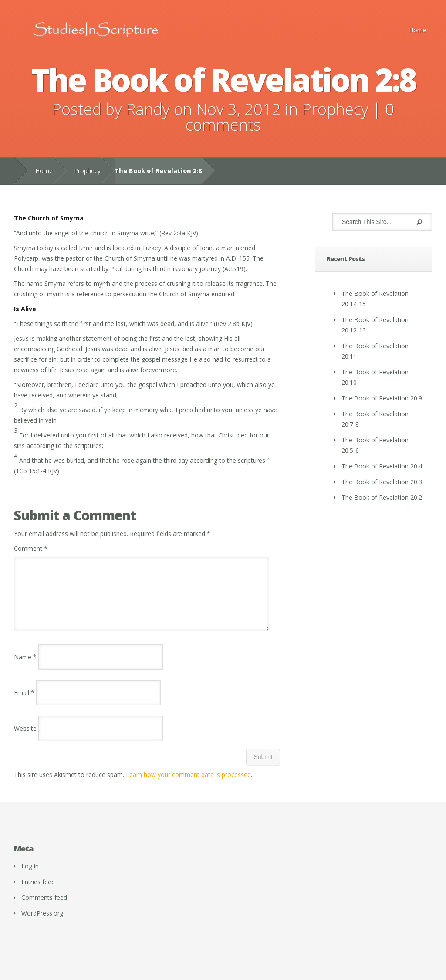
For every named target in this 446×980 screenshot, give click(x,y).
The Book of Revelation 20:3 (382, 482)
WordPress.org (42, 924)
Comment (31, 548)
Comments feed (44, 908)
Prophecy (335, 109)
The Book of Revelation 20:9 (382, 398)
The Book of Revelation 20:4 (382, 466)
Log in (30, 877)
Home (418, 30)
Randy (148, 109)
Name (25, 667)
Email (24, 703)
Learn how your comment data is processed (188, 785)
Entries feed (38, 892)
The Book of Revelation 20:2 (382, 497)
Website (25, 739)
